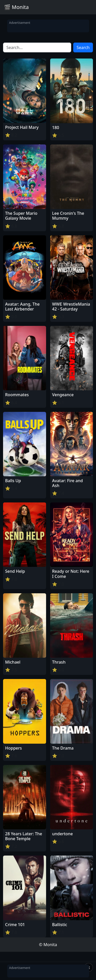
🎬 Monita (16, 7)
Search (83, 47)
